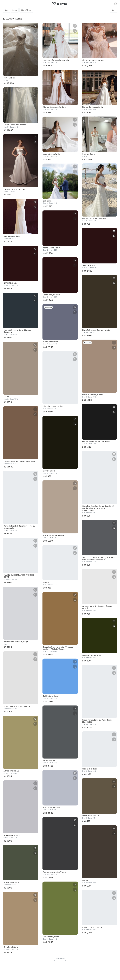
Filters (26, 10)
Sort (113, 10)
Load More (60, 959)
